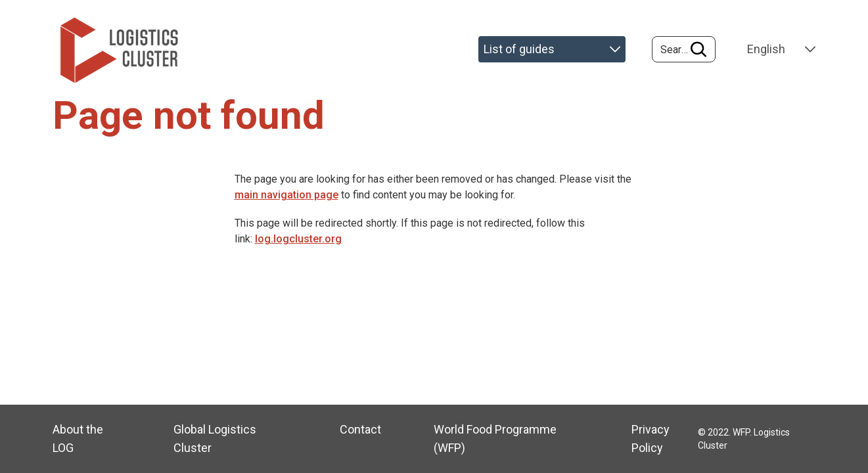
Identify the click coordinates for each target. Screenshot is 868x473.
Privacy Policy (651, 439)
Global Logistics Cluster (215, 439)
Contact (360, 429)
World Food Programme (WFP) (495, 439)
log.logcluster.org (298, 239)
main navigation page (286, 195)
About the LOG (78, 439)
